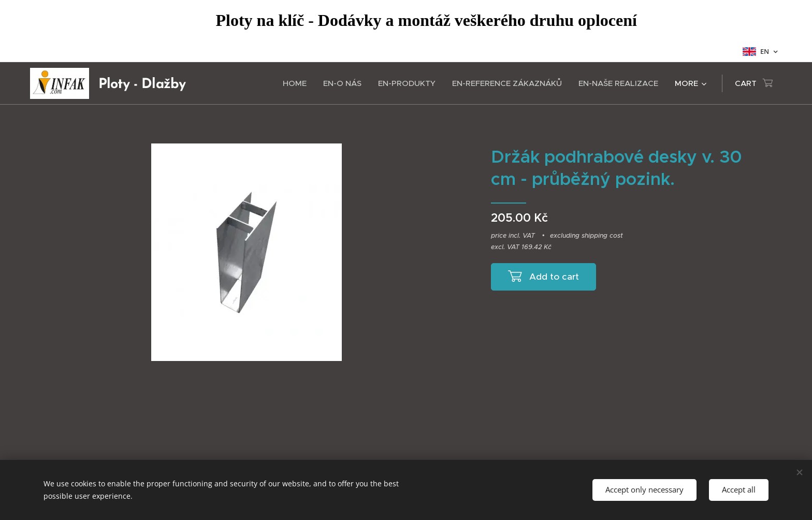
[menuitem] (298, 83)
